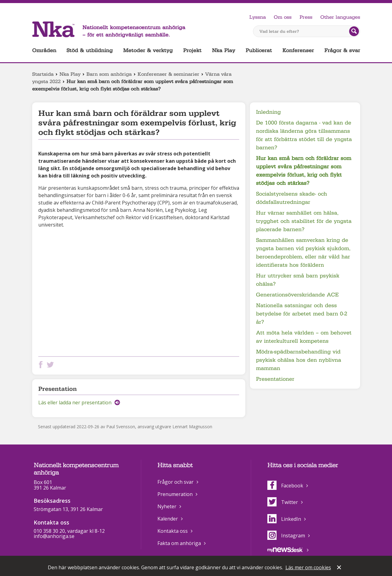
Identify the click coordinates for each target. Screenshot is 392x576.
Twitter (283, 502)
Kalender (168, 519)
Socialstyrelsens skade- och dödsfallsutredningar (292, 198)
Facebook (285, 486)
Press (306, 17)
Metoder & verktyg (148, 50)
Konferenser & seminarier (168, 74)
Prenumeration (175, 494)
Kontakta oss (173, 531)
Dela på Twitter (51, 365)
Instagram (286, 536)
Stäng (340, 568)
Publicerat (259, 50)
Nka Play (224, 50)
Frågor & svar (342, 50)
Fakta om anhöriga (179, 543)
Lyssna (258, 17)
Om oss (283, 17)
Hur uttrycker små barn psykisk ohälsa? (298, 280)
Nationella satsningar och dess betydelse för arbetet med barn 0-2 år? (302, 314)
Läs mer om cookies (308, 567)
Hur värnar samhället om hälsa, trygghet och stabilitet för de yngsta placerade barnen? (304, 221)
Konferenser (298, 50)
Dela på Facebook (42, 365)
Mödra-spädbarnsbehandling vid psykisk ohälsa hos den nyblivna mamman (299, 360)
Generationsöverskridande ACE (297, 295)
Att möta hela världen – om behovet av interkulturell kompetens (304, 337)
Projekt (192, 50)
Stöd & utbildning (90, 50)
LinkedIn (284, 519)
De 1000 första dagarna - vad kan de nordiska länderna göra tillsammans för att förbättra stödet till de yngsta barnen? (304, 135)
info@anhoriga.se (54, 536)
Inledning (268, 112)
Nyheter (167, 506)
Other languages (340, 17)
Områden (44, 50)
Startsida (43, 74)
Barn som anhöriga (109, 74)
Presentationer (275, 379)
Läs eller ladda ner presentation (75, 402)
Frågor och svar (175, 482)
